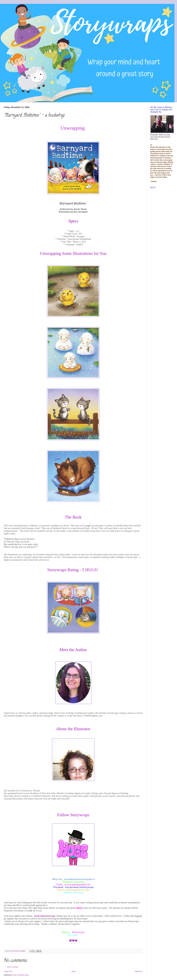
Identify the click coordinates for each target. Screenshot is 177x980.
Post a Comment (13, 967)
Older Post (138, 971)
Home (74, 971)
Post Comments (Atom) (21, 975)
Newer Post (8, 971)
